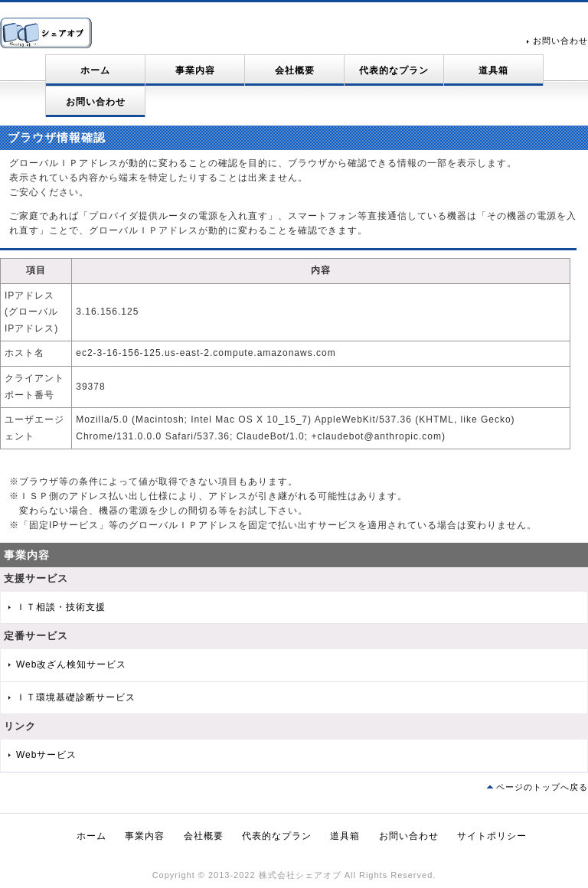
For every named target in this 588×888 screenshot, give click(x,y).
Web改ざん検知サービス (71, 664)
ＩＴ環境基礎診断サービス (76, 697)
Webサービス (46, 755)
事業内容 (195, 70)
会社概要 (295, 70)
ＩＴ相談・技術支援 (61, 607)
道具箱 (493, 70)
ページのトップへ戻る (542, 787)
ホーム (95, 70)
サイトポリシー (492, 836)
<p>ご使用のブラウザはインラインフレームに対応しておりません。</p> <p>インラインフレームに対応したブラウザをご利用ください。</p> (288, 359)
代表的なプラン (394, 70)
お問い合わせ (560, 41)
